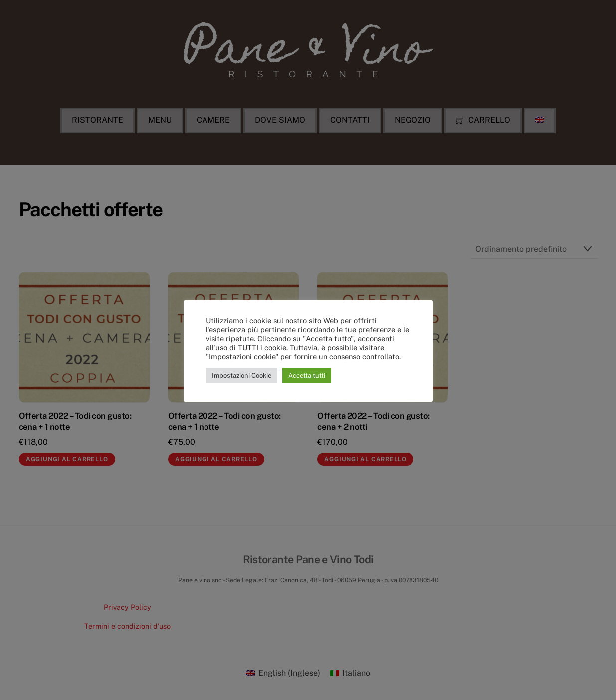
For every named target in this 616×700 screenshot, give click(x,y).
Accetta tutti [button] (307, 375)
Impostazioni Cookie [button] (242, 375)
